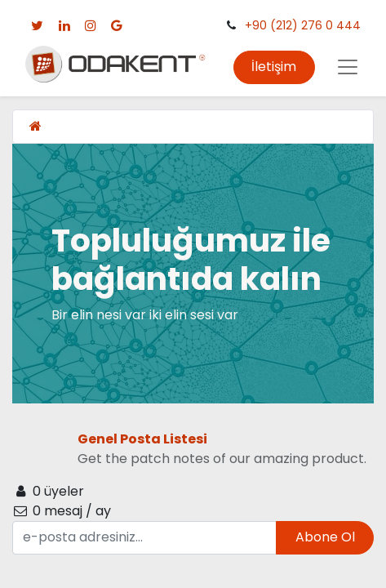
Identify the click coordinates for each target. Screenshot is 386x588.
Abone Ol (325, 537)
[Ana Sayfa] (35, 126)
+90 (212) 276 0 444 (303, 25)
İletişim (274, 67)
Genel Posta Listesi (142, 439)
